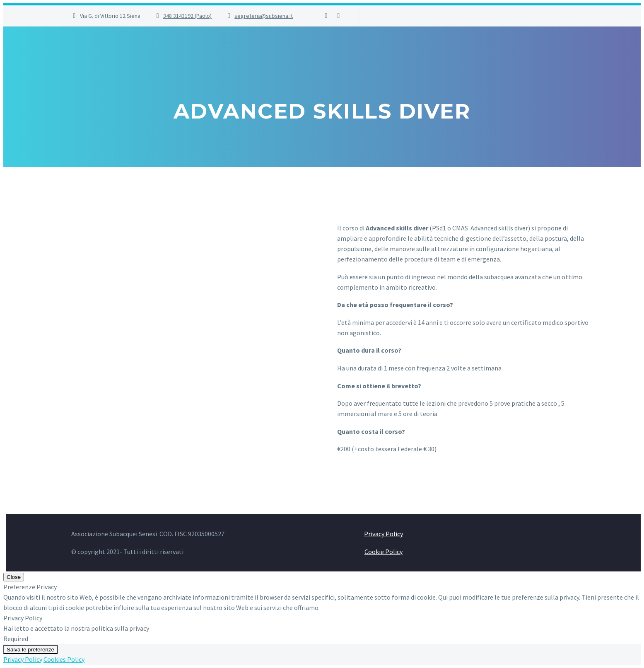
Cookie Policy (384, 552)
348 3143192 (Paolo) (187, 16)
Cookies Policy (64, 659)
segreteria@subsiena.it (264, 16)
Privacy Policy (384, 534)
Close (14, 577)
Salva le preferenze (30, 650)
